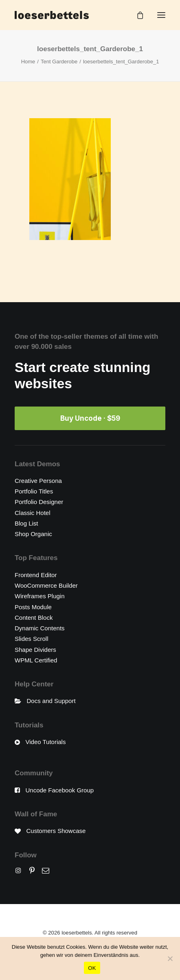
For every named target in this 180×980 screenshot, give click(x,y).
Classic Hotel (33, 513)
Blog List (26, 523)
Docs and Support (51, 701)
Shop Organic (33, 534)
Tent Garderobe (59, 62)
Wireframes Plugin (40, 596)
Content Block (34, 618)
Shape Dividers (35, 650)
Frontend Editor (36, 575)
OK (92, 968)
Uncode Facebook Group (60, 790)
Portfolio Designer (39, 502)
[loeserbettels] (52, 15)
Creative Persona (38, 481)
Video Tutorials (46, 742)
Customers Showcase (56, 831)
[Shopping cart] (136, 15)
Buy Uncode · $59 (90, 418)
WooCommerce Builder (46, 585)
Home (28, 62)
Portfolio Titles (34, 491)
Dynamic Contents (40, 628)
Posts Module (33, 607)
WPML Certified (36, 660)
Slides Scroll (32, 639)
